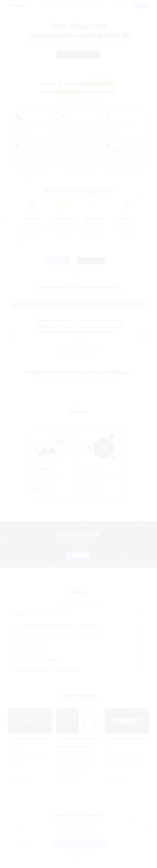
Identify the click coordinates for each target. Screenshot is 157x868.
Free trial (124, 5)
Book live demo (91, 261)
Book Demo (79, 555)
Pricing (74, 5)
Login (111, 5)
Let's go (19, 780)
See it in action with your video (79, 55)
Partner (85, 5)
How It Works (46, 5)
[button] (62, 5)
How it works (57, 261)
